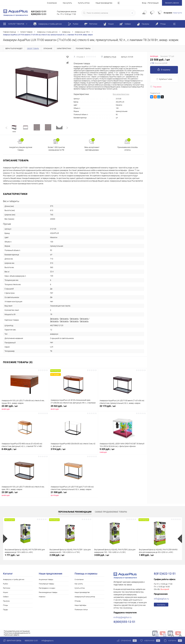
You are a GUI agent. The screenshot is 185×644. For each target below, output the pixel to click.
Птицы (6, 605)
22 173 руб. (122, 407)
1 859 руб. (146, 555)
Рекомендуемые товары (48, 592)
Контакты (161, 605)
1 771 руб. (12, 555)
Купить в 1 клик (164, 79)
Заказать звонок (172, 3)
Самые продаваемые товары (111, 512)
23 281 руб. (24, 407)
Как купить (67, 3)
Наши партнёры (80, 605)
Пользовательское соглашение (17, 631)
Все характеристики (121, 94)
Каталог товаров (16, 24)
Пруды (6, 610)
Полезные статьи (81, 610)
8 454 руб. (25, 451)
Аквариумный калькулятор (85, 597)
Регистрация (153, 3)
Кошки (6, 592)
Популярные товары (46, 584)
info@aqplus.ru (161, 599)
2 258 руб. (57, 555)
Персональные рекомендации (75, 512)
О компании (52, 3)
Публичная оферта (12, 635)
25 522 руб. (74, 407)
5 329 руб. (122, 451)
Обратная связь (12, 641)
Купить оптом (84, 3)
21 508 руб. (74, 494)
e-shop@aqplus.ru (123, 617)
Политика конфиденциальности (17, 633)
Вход (144, 3)
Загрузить (54, 319)
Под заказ (156, 87)
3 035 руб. (102, 555)
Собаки (6, 597)
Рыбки (6, 584)
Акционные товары (46, 579)
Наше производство (104, 3)
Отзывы (78, 601)
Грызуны (6, 601)
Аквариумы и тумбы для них (14, 579)
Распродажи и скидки (47, 588)
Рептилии (7, 588)
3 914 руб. (74, 451)
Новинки (42, 597)
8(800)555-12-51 (31, 641)
